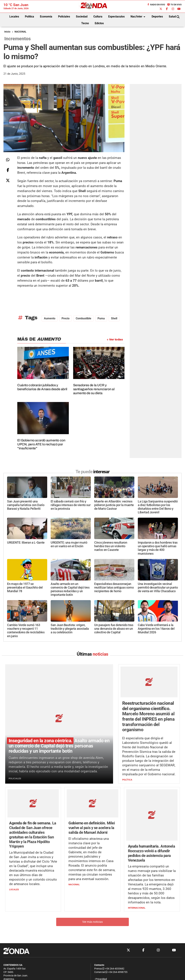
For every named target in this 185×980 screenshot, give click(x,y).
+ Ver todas (115, 339)
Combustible (84, 318)
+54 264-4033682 (113, 969)
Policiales (64, 17)
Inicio (7, 32)
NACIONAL (20, 32)
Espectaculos (116, 17)
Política (29, 17)
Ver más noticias (92, 903)
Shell (114, 318)
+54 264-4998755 (116, 972)
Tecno (85, 23)
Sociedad (82, 17)
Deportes (157, 17)
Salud (172, 17)
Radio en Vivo (156, 5)
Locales (14, 17)
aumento (50, 318)
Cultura (98, 17)
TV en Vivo (174, 5)
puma (101, 318)
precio (66, 318)
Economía (46, 17)
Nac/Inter (138, 17)
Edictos (99, 23)
